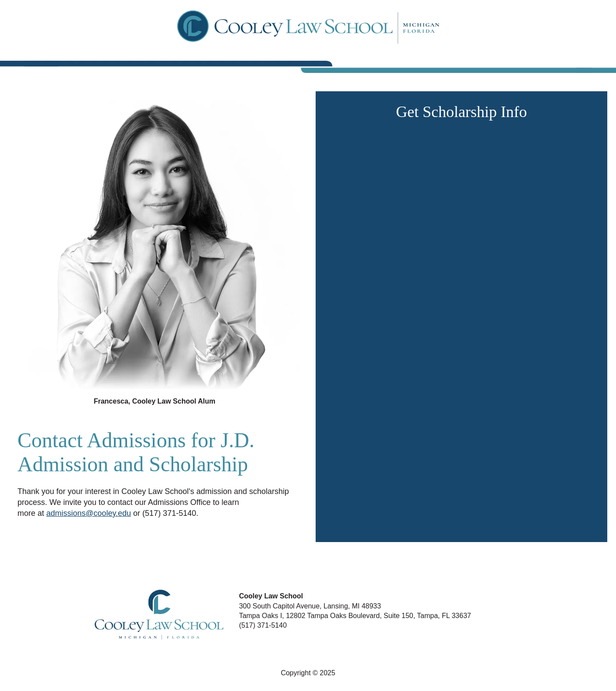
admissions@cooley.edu (89, 513)
